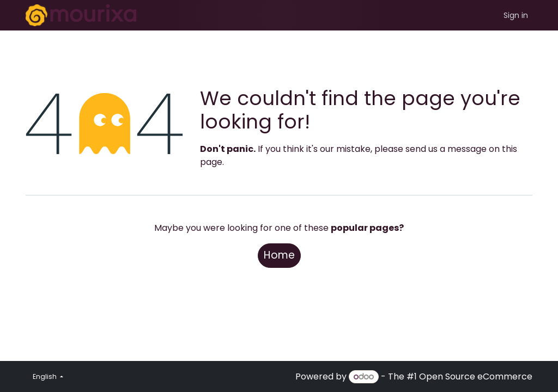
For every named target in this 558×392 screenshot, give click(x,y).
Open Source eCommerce (476, 376)
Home (279, 255)
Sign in (516, 15)
